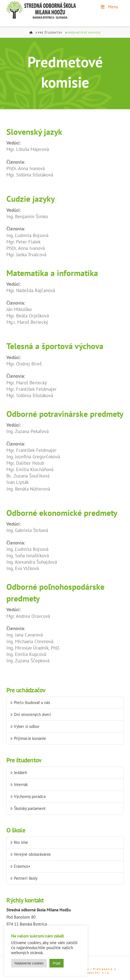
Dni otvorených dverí (31, 714)
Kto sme (19, 842)
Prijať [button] (57, 963)
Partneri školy (24, 878)
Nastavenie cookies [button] (29, 963)
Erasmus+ (20, 866)
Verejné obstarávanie (31, 854)
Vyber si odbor (25, 726)
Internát (19, 784)
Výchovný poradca (28, 796)
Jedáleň (19, 773)
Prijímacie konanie (28, 738)
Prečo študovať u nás (30, 702)
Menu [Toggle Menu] (109, 7)
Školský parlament (28, 808)
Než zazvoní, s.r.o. (95, 973)
